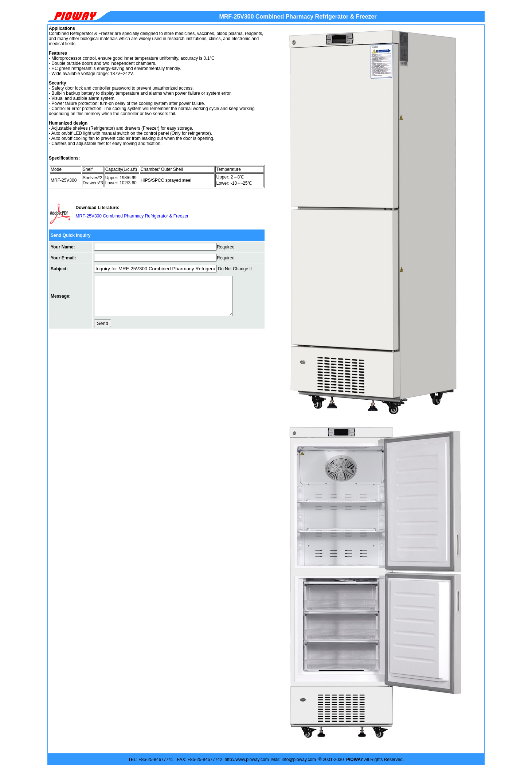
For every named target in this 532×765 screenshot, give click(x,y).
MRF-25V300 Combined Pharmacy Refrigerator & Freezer (132, 216)
